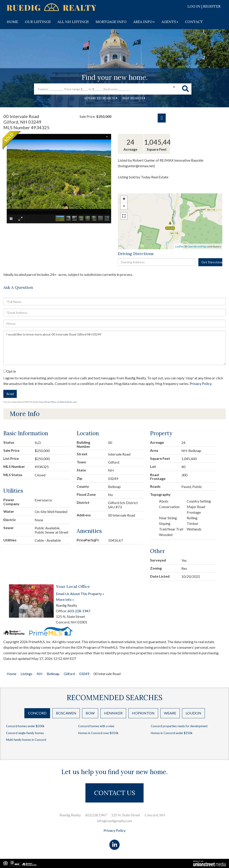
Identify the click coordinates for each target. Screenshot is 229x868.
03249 (84, 674)
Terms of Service (66, 402)
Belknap (53, 674)
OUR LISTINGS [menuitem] (38, 22)
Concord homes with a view (96, 726)
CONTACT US (115, 793)
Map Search (133, 98)
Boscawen (66, 713)
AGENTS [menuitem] (170, 22)
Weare (170, 713)
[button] (185, 89)
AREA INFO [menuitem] (144, 22)
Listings (27, 674)
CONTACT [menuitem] (194, 22)
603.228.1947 (96, 815)
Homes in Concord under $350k (172, 733)
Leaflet (179, 246)
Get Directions (212, 262)
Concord (37, 713)
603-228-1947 (79, 611)
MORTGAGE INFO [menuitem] (111, 22)
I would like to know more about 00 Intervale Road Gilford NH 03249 (114, 348)
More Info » (65, 599)
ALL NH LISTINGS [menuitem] (73, 22)
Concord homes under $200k (25, 726)
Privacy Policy (200, 383)
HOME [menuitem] (12, 22)
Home (12, 674)
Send (10, 394)
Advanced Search (100, 98)
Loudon (193, 713)
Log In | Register (204, 6)
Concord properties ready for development (179, 726)
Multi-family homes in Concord (26, 740)
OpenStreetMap (197, 246)
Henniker (113, 713)
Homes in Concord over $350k (98, 733)
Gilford (69, 674)
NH (40, 674)
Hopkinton (143, 713)
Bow (90, 713)
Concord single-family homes (25, 733)
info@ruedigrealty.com (115, 821)
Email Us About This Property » (80, 594)
